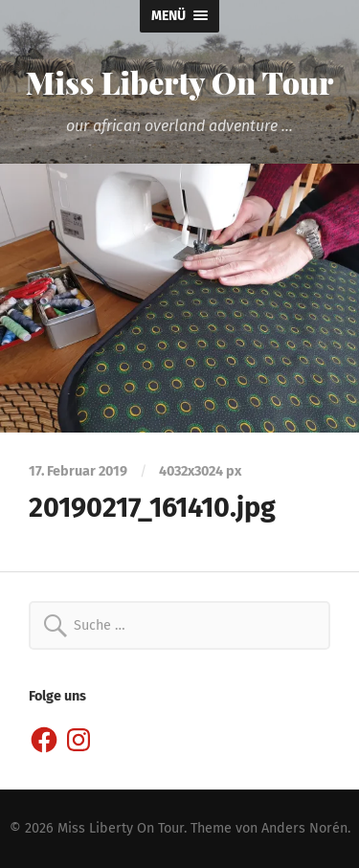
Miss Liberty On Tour (180, 82)
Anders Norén (304, 828)
